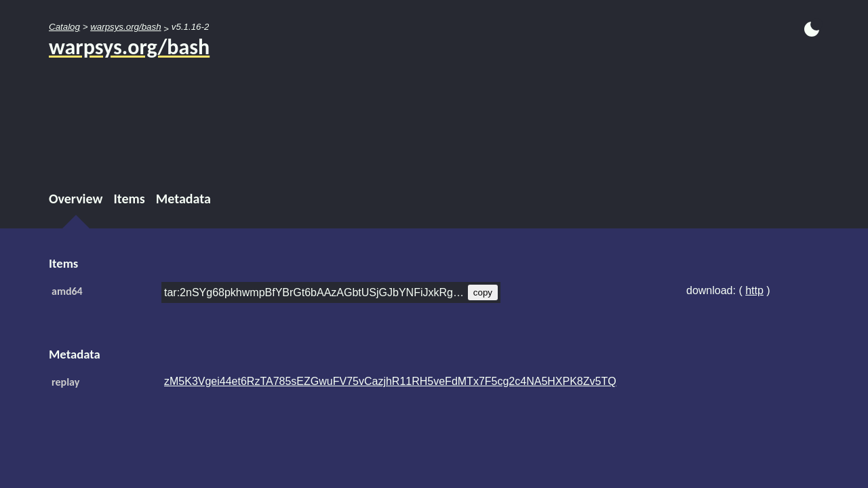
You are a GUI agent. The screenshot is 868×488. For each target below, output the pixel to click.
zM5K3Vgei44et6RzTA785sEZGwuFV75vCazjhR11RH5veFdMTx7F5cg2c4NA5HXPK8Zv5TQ (390, 381)
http (754, 290)
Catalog (64, 27)
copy (483, 292)
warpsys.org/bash (125, 27)
